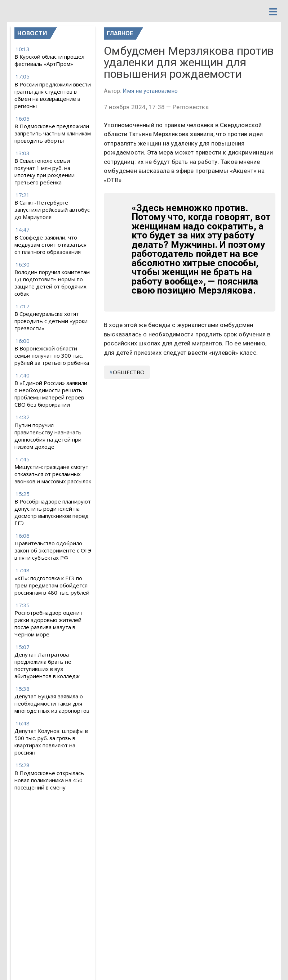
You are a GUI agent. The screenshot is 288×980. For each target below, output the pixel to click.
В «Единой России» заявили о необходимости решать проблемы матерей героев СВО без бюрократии (51, 394)
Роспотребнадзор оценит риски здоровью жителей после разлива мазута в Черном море (48, 623)
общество (129, 372)
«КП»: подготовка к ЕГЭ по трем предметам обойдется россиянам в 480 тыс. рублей (52, 585)
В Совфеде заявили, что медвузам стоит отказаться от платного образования (50, 245)
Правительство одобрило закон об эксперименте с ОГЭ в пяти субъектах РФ (53, 550)
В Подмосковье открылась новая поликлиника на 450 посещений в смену (49, 780)
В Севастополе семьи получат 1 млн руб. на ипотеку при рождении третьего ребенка (45, 171)
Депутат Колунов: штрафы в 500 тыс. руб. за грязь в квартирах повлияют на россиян (51, 742)
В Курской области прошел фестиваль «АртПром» (49, 60)
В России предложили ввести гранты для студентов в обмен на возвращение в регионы (53, 95)
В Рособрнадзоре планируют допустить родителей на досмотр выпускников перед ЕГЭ (53, 512)
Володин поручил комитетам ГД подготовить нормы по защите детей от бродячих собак (52, 283)
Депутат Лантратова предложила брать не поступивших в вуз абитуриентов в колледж (47, 665)
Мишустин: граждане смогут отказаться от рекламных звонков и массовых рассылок (53, 474)
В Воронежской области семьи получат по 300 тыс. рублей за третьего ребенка (52, 355)
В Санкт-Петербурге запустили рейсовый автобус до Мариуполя (52, 210)
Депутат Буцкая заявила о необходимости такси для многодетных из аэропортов (52, 703)
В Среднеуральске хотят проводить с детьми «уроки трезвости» (51, 321)
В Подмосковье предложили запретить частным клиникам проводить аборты (53, 133)
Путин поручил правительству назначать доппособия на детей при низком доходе (48, 436)
